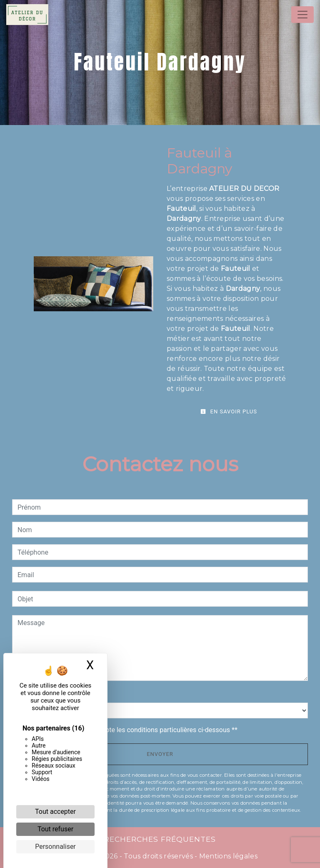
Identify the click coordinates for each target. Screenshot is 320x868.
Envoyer (160, 754)
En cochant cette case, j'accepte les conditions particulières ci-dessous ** (129, 730)
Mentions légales (227, 856)
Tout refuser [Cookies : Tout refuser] (55, 829)
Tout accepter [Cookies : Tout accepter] (55, 812)
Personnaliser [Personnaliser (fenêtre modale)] (55, 847)
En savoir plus (229, 411)
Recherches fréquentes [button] (160, 839)
